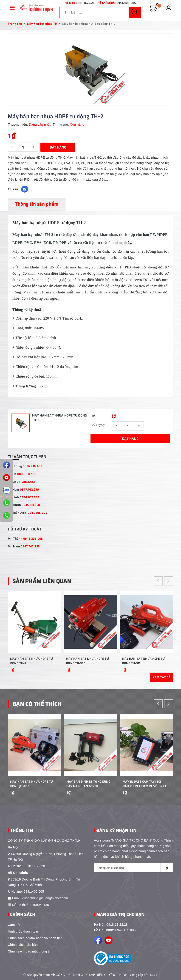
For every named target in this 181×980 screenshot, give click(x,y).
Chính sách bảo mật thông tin (30, 951)
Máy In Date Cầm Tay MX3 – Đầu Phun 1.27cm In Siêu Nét (145, 784)
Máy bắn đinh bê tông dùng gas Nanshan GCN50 (88, 784)
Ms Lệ (22, 482)
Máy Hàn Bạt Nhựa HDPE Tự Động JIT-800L (31, 784)
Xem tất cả (162, 677)
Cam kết (14, 925)
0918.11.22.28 (85, 3)
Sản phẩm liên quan (42, 581)
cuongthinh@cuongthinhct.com (45, 898)
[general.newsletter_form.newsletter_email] (134, 868)
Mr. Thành (25, 538)
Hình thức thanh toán (23, 931)
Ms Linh (23, 497)
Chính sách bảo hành (24, 945)
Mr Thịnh (24, 505)
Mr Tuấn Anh (27, 512)
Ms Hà (22, 474)
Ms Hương (25, 466)
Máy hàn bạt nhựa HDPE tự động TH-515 (143, 661)
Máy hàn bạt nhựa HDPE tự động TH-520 (87, 661)
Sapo (154, 975)
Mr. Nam (24, 546)
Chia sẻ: (13, 189)
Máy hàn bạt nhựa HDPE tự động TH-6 (31, 661)
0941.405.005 (126, 3)
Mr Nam (23, 489)
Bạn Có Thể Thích (37, 704)
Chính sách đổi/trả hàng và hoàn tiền (35, 938)
